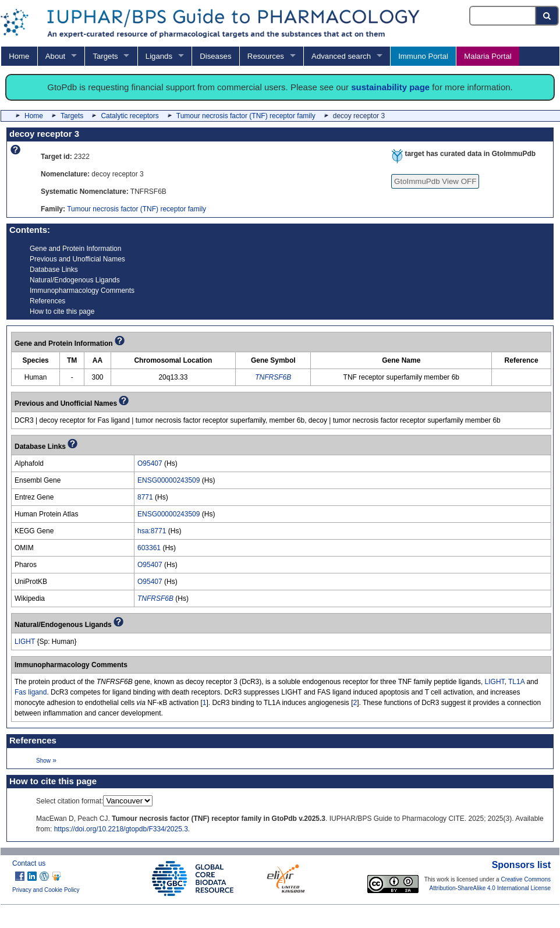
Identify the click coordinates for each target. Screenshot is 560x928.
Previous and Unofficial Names (77, 259)
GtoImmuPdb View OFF (435, 181)
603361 (149, 548)
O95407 (150, 463)
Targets (105, 56)
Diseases (215, 56)
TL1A (516, 682)
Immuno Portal (423, 56)
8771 (145, 497)
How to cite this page (62, 311)
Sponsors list (521, 865)
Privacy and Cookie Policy (46, 890)
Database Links (54, 270)
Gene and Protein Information (75, 249)
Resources (266, 56)
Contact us (29, 863)
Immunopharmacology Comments (82, 291)
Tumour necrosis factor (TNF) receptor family (246, 116)
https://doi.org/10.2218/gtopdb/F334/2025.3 (121, 829)
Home (19, 56)
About (55, 56)
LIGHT (25, 642)
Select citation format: (70, 801)
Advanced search (341, 56)
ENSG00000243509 (169, 480)
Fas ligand (31, 692)
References (47, 301)
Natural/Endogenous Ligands (75, 280)
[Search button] (547, 16)
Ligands (159, 56)
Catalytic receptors (130, 116)
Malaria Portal (488, 56)
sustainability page (390, 87)
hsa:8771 (152, 531)
